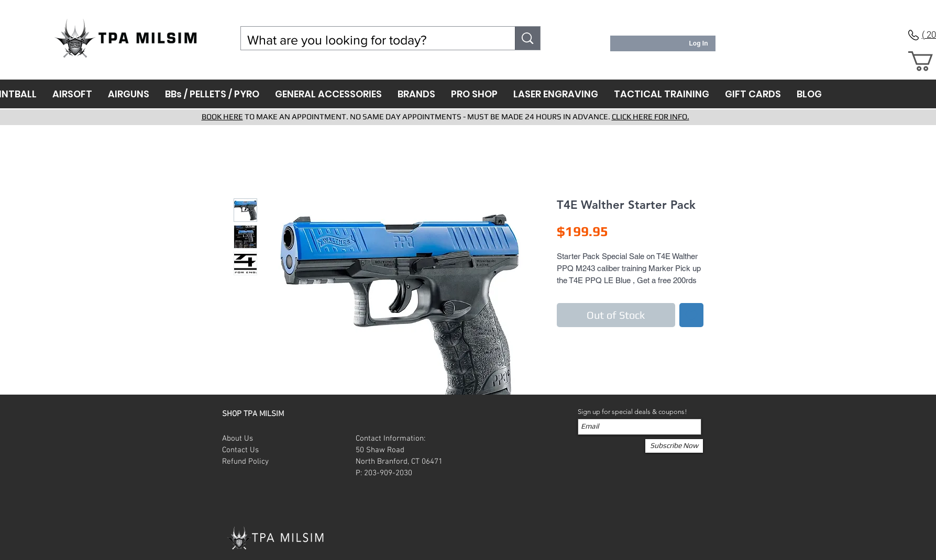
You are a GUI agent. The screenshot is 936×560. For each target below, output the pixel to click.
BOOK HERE (222, 116)
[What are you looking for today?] (370, 40)
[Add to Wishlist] (691, 315)
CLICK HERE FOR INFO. (651, 116)
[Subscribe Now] (674, 446)
